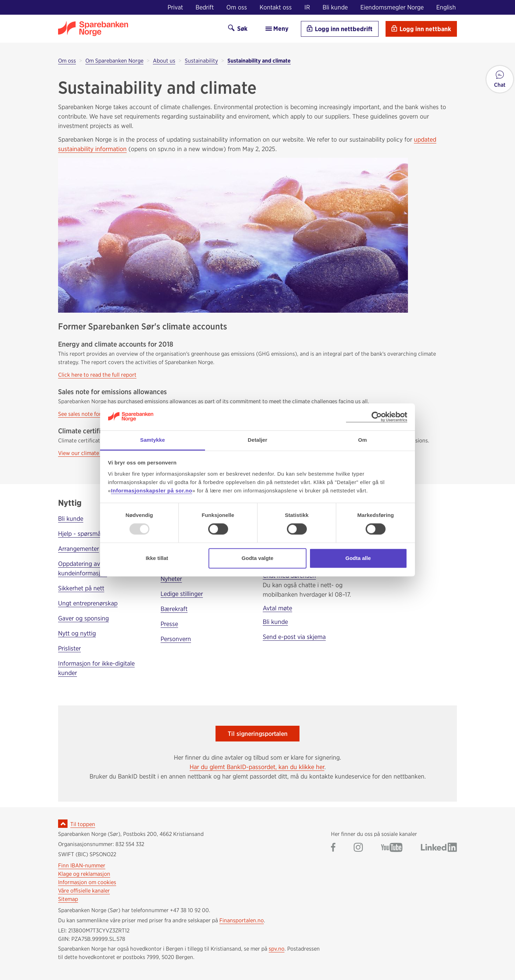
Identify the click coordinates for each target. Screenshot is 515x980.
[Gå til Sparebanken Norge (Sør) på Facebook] (333, 848)
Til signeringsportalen (258, 734)
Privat (175, 7)
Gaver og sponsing (83, 618)
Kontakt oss (276, 7)
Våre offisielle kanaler (84, 891)
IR (307, 7)
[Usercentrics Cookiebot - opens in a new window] (377, 417)
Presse (169, 624)
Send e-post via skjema (294, 637)
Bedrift (205, 7)
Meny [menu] (277, 29)
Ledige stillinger (182, 594)
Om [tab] (362, 440)
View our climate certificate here (98, 453)
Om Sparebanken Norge (114, 61)
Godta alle (358, 558)
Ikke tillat (157, 558)
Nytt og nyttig (77, 633)
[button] (500, 79)
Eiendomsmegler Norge (392, 7)
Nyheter (171, 579)
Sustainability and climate (259, 61)
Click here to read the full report (97, 375)
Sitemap (68, 899)
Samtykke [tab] (153, 440)
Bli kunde (335, 7)
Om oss (237, 7)
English (446, 7)
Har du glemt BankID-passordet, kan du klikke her (257, 767)
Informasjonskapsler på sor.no (151, 491)
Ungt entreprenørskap (88, 603)
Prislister (69, 648)
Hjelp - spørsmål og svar (91, 534)
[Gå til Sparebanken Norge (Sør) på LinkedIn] (439, 848)
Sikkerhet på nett (81, 588)
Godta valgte (258, 558)
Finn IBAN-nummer (82, 865)
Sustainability (201, 61)
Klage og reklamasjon (84, 874)
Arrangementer (79, 549)
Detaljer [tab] (257, 440)
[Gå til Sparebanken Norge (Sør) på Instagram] (358, 848)
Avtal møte (277, 608)
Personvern (176, 639)
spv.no (277, 949)
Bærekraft (174, 609)
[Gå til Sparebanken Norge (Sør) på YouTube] (392, 848)
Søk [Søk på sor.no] (238, 29)
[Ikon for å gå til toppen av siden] (63, 824)
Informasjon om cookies (87, 882)
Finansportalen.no (242, 920)
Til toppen (83, 824)
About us (164, 61)
